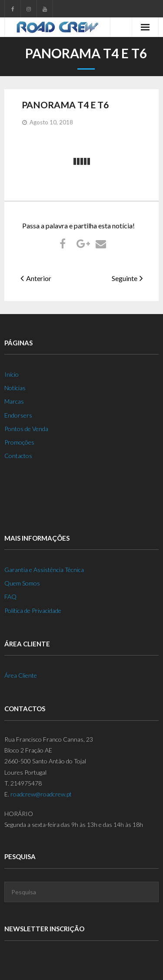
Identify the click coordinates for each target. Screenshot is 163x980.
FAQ (10, 597)
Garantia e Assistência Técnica (44, 570)
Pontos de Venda (26, 429)
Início (12, 374)
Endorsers (18, 415)
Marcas (14, 401)
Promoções (19, 442)
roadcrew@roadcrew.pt (41, 794)
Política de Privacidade (33, 610)
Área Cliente (21, 675)
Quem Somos (22, 583)
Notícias (15, 388)
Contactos (18, 456)
